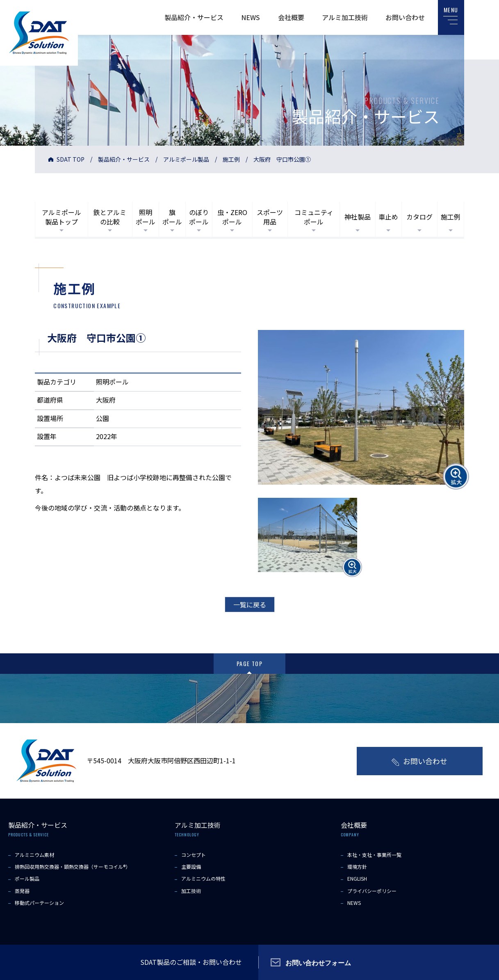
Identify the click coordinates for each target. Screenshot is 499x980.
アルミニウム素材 (34, 855)
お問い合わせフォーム (318, 962)
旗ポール (172, 217)
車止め (388, 217)
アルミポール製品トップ (62, 217)
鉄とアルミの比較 (110, 217)
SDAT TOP (71, 159)
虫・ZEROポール (232, 217)
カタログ (419, 217)
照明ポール (146, 217)
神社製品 (358, 217)
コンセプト (194, 855)
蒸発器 (22, 891)
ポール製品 (27, 878)
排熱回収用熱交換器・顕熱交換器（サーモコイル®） (73, 867)
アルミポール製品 (186, 159)
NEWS (251, 17)
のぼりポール (199, 217)
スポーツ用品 (270, 217)
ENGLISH (357, 878)
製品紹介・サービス (194, 17)
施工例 (231, 159)
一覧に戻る (250, 604)
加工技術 (191, 891)
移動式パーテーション (39, 903)
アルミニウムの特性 (203, 878)
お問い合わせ (405, 17)
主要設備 (191, 867)
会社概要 (291, 17)
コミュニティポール (314, 217)
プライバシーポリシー (372, 891)
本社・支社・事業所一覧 (374, 855)
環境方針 (357, 867)
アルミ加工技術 (345, 17)
